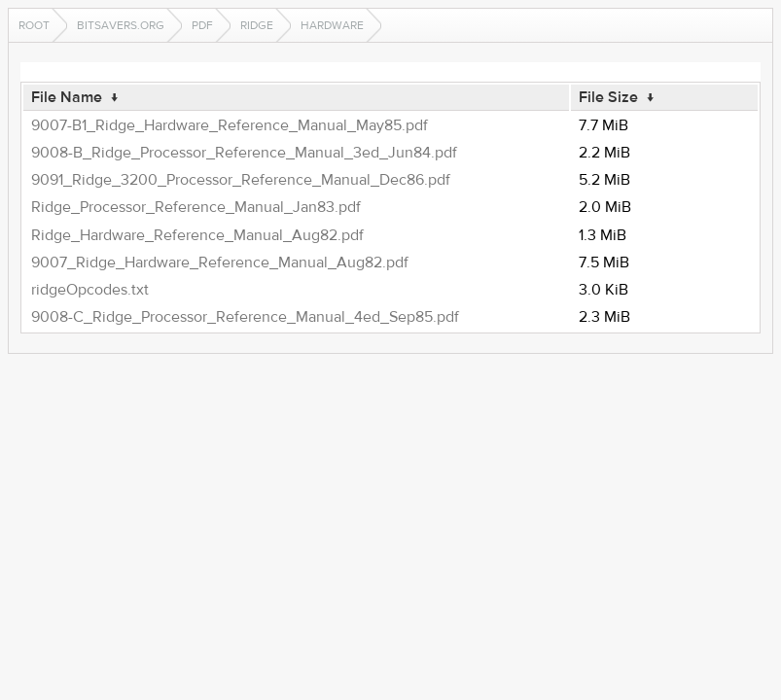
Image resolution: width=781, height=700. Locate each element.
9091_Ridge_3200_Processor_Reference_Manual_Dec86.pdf (241, 180)
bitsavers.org (121, 25)
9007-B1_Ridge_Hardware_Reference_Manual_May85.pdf (230, 125)
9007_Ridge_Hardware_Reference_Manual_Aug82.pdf (220, 262)
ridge (257, 25)
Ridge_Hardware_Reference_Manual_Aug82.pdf (197, 235)
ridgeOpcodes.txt (90, 290)
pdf (202, 25)
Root (34, 25)
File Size (608, 97)
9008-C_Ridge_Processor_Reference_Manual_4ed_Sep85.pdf (245, 317)
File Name (67, 97)
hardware (332, 25)
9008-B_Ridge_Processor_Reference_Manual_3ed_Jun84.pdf (244, 153)
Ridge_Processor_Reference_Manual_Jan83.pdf (196, 207)
